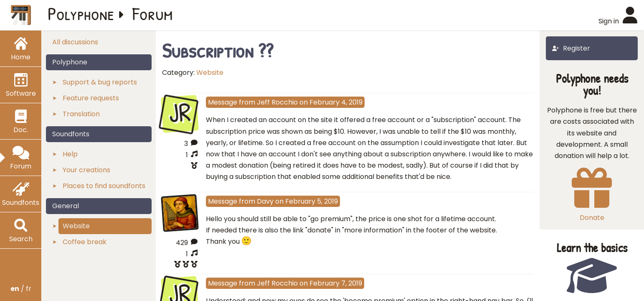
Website (210, 73)
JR (180, 113)
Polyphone (81, 13)
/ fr (21, 289)
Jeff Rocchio (277, 102)
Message (223, 102)
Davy (265, 201)
